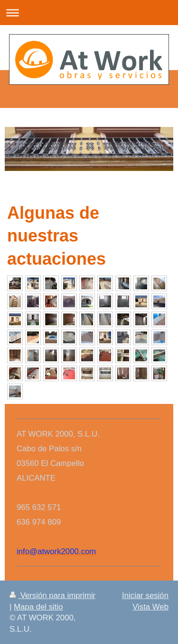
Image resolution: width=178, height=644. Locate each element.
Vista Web (150, 607)
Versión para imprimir (52, 595)
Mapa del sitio (38, 607)
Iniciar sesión (145, 595)
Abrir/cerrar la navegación (89, 13)
